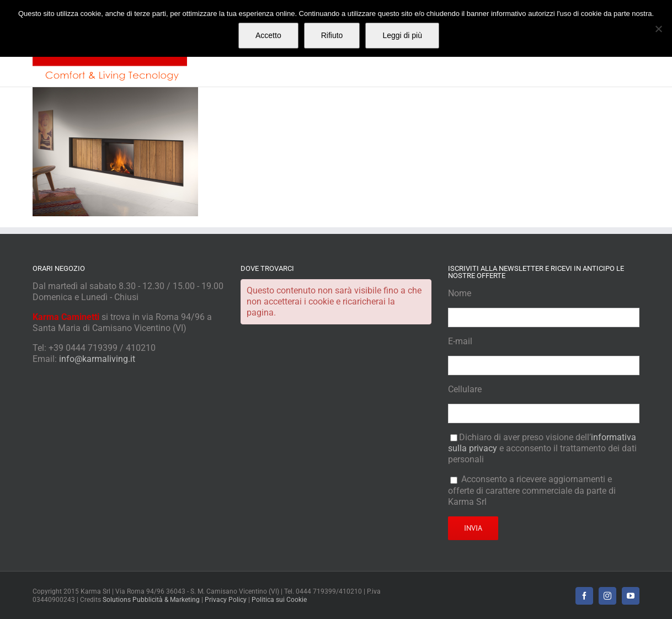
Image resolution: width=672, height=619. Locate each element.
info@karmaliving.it (97, 359)
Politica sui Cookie (279, 600)
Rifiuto (332, 35)
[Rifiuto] (658, 29)
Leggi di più (402, 35)
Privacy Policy (226, 600)
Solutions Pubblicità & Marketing (151, 600)
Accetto (268, 35)
